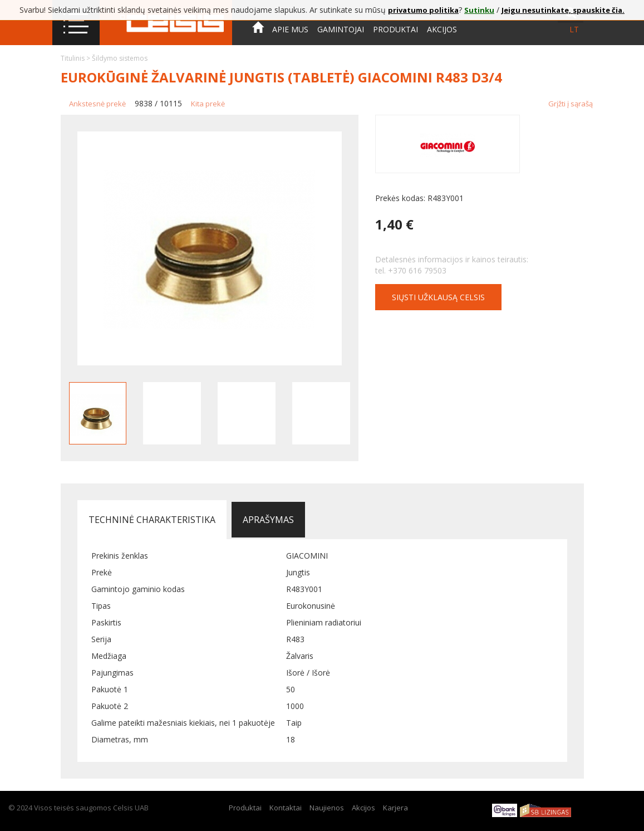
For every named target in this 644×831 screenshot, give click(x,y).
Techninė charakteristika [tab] (152, 520)
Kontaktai (274, 60)
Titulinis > (76, 58)
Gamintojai (341, 29)
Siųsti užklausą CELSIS (438, 297)
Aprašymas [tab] (268, 520)
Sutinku (479, 10)
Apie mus (290, 29)
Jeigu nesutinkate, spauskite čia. (563, 10)
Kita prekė (208, 104)
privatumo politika (423, 10)
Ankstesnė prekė (97, 104)
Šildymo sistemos (120, 58)
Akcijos (442, 29)
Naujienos (327, 808)
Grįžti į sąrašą (571, 104)
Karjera (395, 808)
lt (574, 29)
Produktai (395, 29)
